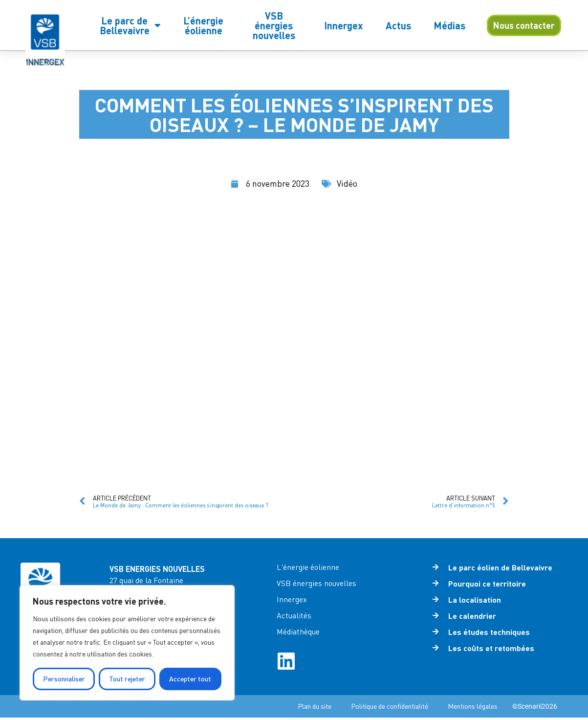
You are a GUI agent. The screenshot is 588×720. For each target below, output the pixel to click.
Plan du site (315, 709)
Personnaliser (64, 679)
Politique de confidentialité (390, 709)
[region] (127, 643)
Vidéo (348, 183)
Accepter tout (190, 679)
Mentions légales (473, 709)
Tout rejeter (127, 679)
